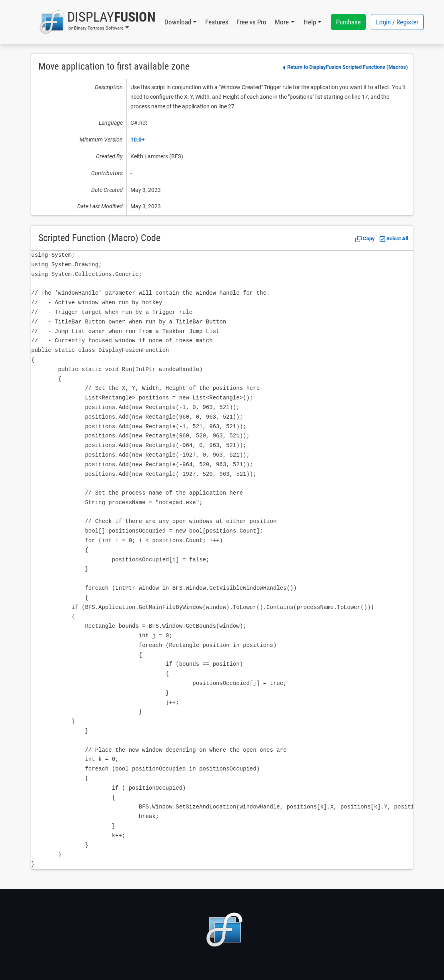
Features (217, 22)
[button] (97, 22)
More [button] (282, 22)
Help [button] (310, 22)
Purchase (348, 22)
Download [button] (178, 22)
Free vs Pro (251, 22)
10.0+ (138, 140)
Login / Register (397, 22)
